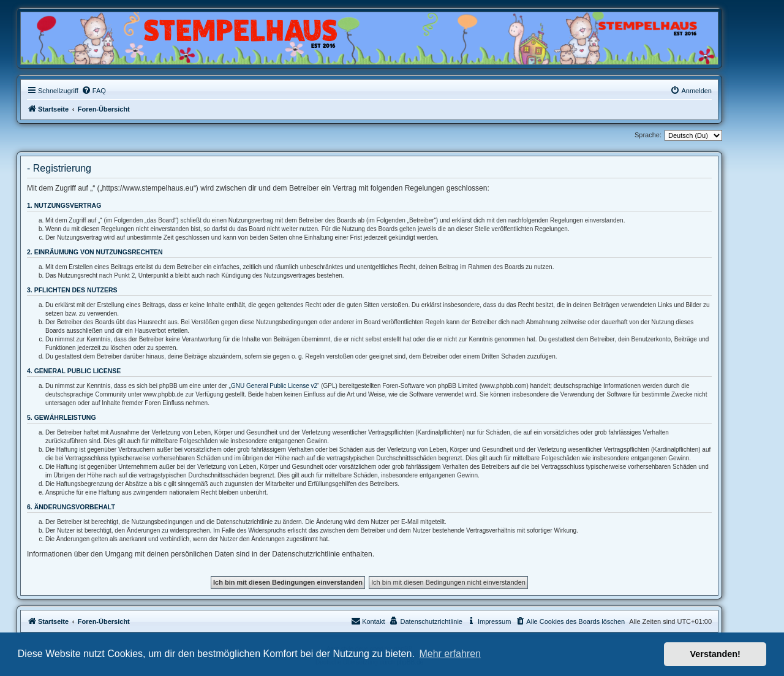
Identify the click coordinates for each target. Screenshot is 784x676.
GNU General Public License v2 (274, 386)
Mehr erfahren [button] (450, 654)
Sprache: (648, 135)
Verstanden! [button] (715, 654)
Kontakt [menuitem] (368, 621)
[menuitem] (94, 91)
